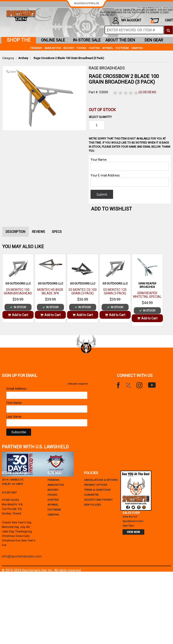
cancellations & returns (101, 480)
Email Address (18, 389)
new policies (92, 505)
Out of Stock (102, 110)
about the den (120, 40)
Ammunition (53, 48)
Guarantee (91, 495)
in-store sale (87, 40)
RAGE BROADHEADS (107, 68)
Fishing (81, 48)
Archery (23, 58)
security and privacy (98, 500)
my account (127, 20)
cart (162, 21)
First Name (14, 403)
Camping (137, 48)
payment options (96, 485)
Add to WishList (112, 209)
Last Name (14, 417)
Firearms (36, 48)
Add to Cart (18, 315)
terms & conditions (97, 490)
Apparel (108, 48)
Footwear (122, 48)
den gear (154, 40)
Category (8, 58)
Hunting (94, 48)
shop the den (19, 40)
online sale (53, 40)
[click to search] (168, 30)
